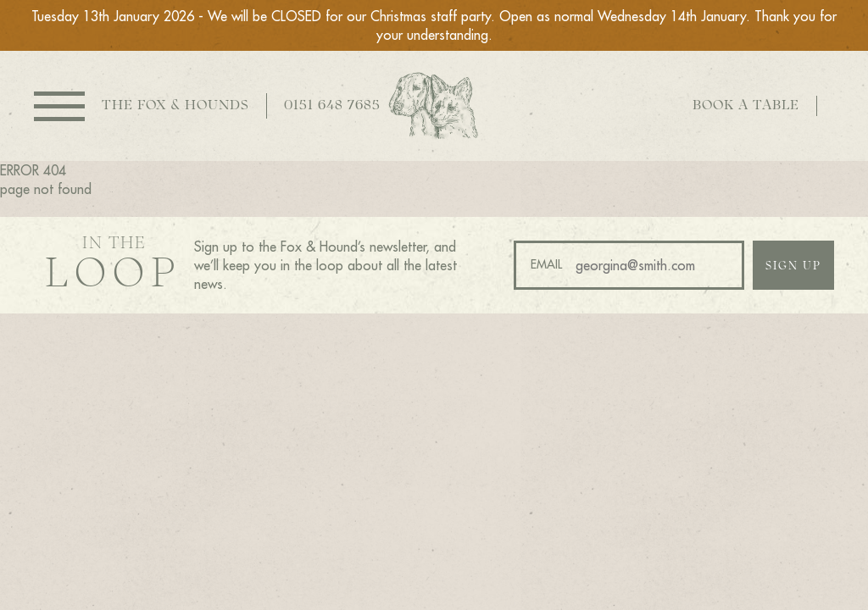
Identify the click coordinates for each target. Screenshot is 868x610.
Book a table (746, 106)
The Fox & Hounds (175, 106)
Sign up (793, 266)
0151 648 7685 (332, 106)
